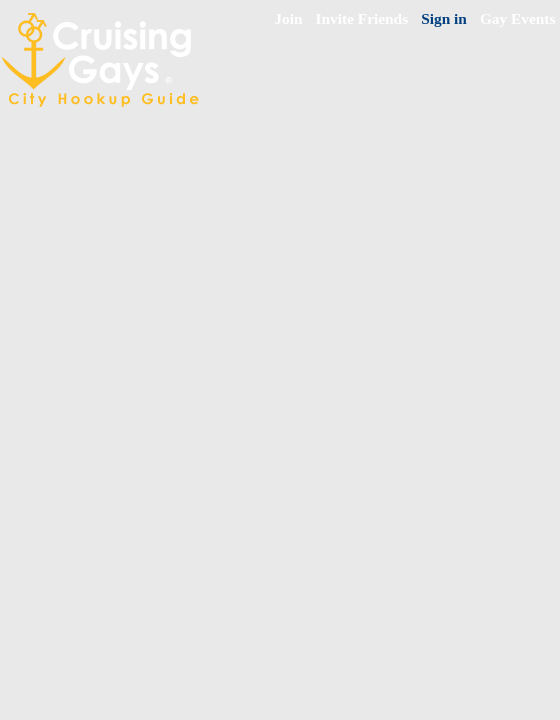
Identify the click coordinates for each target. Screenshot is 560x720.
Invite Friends (362, 18)
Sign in (444, 18)
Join (288, 18)
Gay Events (518, 18)
